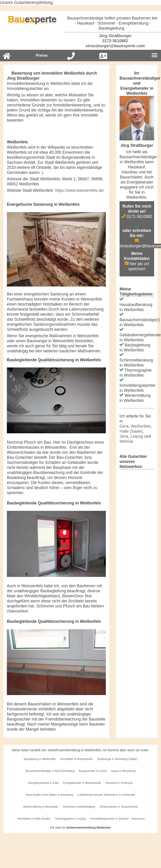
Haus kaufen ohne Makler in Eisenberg (49, 795)
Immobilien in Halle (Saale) (34, 819)
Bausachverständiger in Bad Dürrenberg (50, 771)
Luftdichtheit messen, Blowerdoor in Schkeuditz (106, 795)
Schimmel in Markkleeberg (79, 807)
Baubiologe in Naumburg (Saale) (117, 759)
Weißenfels (141, 426)
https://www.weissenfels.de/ (79, 190)
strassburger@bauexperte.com (113, 46)
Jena (124, 436)
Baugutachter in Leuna (93, 771)
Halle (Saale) (131, 431)
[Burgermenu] (154, 56)
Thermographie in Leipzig (70, 819)
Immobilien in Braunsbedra (77, 759)
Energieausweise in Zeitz (43, 783)
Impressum (138, 819)
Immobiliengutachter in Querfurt (109, 819)
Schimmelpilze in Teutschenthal (119, 807)
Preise (42, 55)
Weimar (126, 441)
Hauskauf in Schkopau (119, 783)
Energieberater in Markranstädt (82, 783)
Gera (124, 426)
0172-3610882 (113, 41)
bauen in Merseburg (123, 771)
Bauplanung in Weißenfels (40, 759)
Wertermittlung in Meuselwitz (41, 807)
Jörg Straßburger (113, 36)
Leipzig (137, 436)
